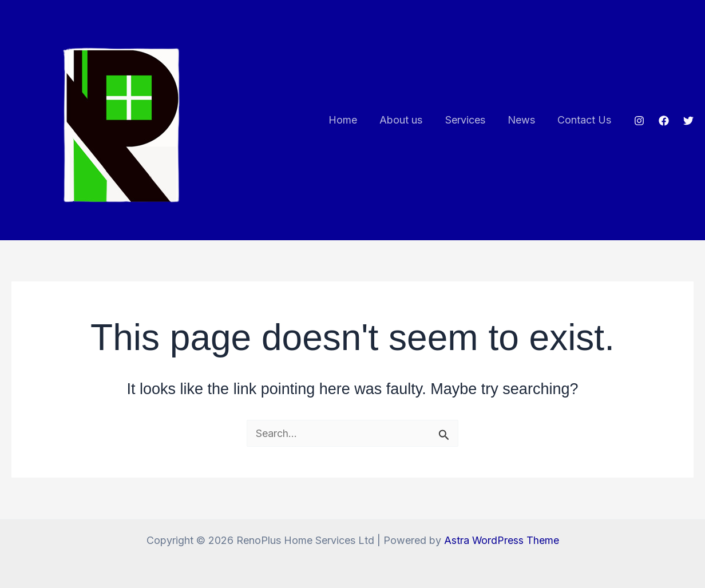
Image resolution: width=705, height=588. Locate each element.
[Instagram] (639, 121)
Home (351, 120)
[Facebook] (664, 121)
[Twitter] (688, 121)
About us (408, 120)
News (524, 120)
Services (470, 120)
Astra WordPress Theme (501, 540)
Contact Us (585, 120)
